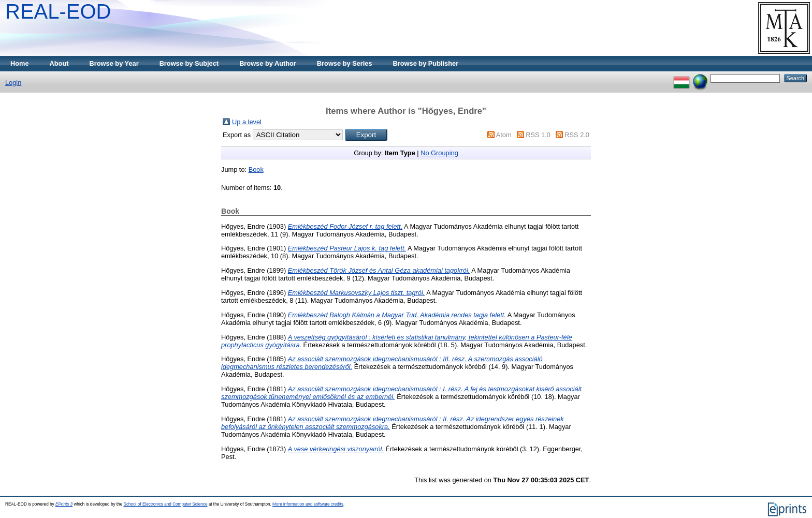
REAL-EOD (58, 11)
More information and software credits (308, 504)
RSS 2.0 (577, 135)
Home (20, 63)
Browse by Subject (189, 63)
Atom (504, 135)
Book (256, 169)
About (59, 63)
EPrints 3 (64, 504)
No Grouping (439, 153)
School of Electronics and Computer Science (165, 504)
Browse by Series (345, 63)
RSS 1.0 (538, 135)
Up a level (247, 122)
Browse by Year (114, 63)
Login (13, 83)
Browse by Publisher (426, 63)
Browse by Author (268, 63)
